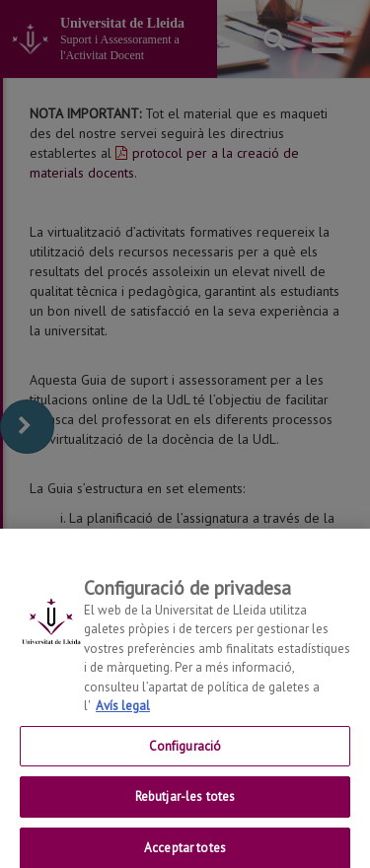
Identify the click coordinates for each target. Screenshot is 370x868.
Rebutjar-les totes (185, 803)
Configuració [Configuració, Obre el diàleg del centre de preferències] (185, 752)
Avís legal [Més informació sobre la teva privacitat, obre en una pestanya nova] (123, 713)
